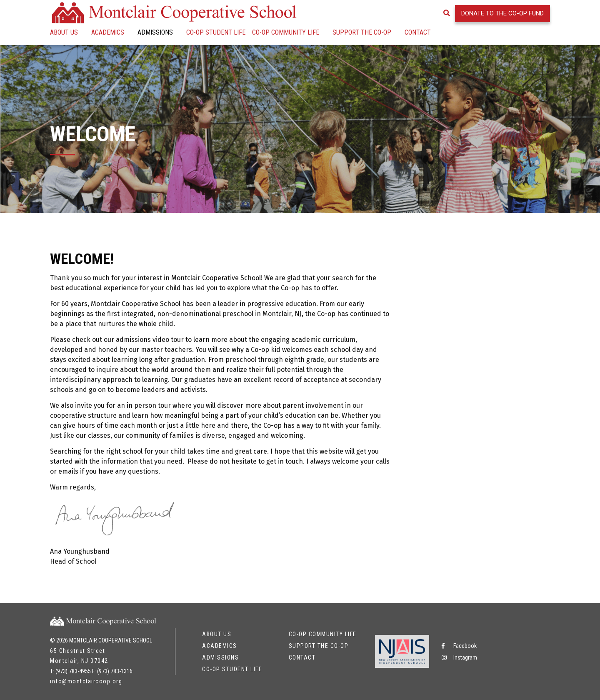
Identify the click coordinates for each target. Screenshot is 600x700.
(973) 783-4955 (73, 671)
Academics (108, 32)
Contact (418, 32)
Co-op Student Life (216, 32)
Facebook (459, 646)
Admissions (155, 32)
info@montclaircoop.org (86, 681)
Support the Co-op (362, 32)
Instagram (459, 657)
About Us (64, 32)
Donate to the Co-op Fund (502, 13)
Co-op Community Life (286, 32)
